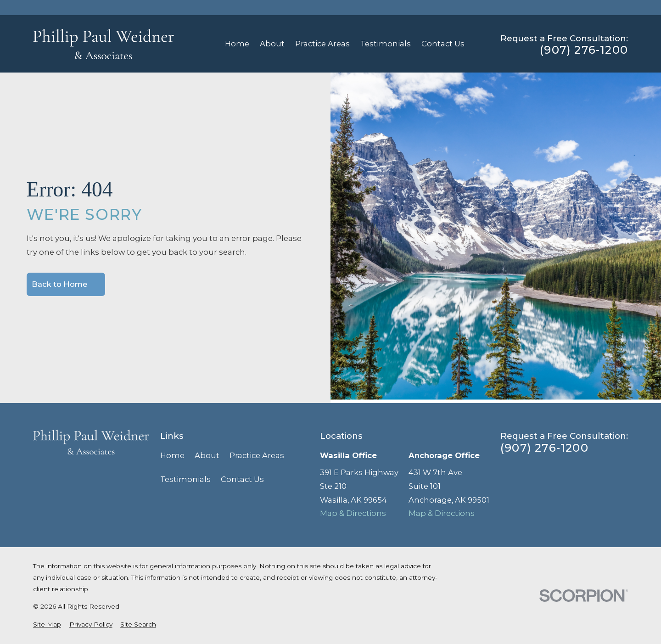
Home (172, 455)
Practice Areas (257, 455)
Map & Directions (353, 513)
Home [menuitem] (237, 44)
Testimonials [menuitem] (386, 44)
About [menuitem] (272, 44)
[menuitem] (47, 624)
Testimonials (185, 479)
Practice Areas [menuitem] (322, 44)
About (207, 455)
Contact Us (242, 479)
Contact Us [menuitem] (443, 44)
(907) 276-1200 (584, 50)
